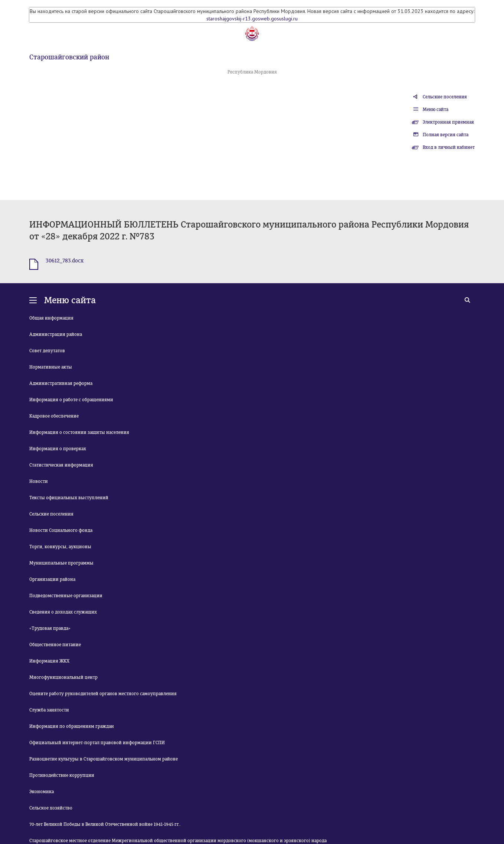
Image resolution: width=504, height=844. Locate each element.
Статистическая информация (61, 465)
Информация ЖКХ (49, 661)
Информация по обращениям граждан (72, 726)
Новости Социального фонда (61, 530)
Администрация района (56, 334)
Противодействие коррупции (62, 775)
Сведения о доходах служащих (63, 612)
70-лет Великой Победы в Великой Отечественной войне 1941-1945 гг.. (105, 824)
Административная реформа (61, 383)
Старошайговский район (69, 57)
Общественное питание (55, 645)
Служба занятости (49, 710)
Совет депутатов (47, 351)
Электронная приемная (448, 122)
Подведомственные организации (66, 596)
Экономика (42, 792)
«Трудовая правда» (50, 628)
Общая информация (51, 318)
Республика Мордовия (252, 72)
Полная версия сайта (446, 135)
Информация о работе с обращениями (71, 400)
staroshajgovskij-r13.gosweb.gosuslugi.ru (252, 19)
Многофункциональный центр (63, 677)
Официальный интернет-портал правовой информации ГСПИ (97, 743)
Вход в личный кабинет (449, 147)
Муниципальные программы (61, 563)
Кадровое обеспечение (54, 416)
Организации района (52, 579)
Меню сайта (436, 109)
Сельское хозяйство (51, 808)
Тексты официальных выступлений (69, 498)
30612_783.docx (65, 261)
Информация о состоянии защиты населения (79, 432)
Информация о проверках (58, 449)
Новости (39, 481)
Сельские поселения (445, 97)
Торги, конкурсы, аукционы (60, 547)
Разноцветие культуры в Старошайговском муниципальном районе (104, 759)
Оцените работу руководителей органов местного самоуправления (103, 694)
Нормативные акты (51, 367)
